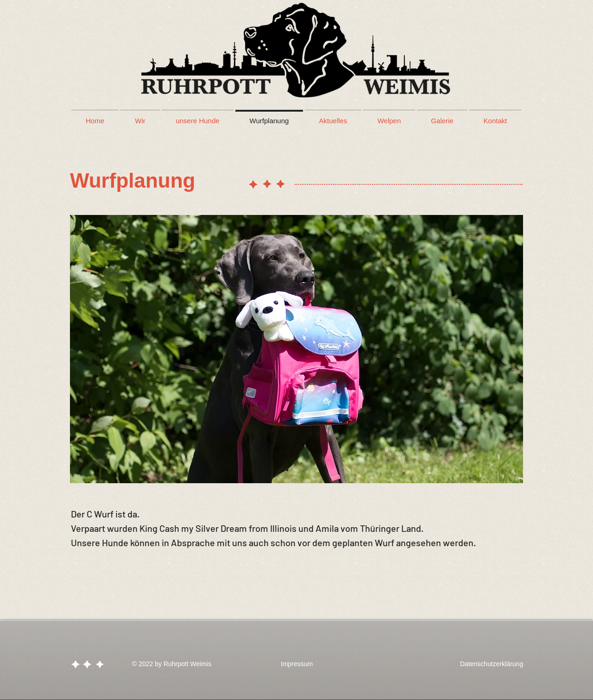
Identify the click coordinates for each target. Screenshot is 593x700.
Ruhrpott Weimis (187, 664)
